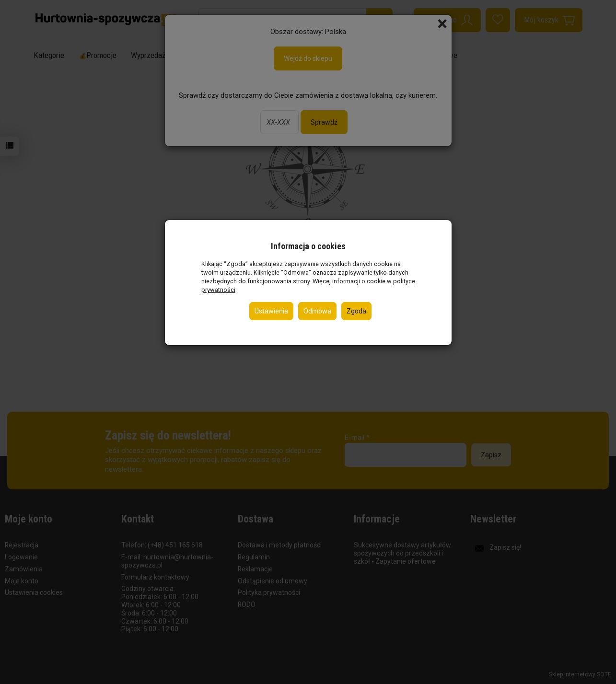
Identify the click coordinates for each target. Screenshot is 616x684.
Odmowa (317, 311)
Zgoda (356, 311)
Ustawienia (271, 311)
